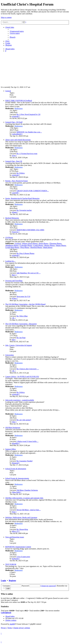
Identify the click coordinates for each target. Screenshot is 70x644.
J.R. (13, 318)
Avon (14, 156)
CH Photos (9, 238)
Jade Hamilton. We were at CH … (29, 273)
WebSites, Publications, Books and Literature (21, 517)
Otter (14, 422)
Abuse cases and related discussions (18, 140)
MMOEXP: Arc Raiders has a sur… (29, 132)
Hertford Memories (12, 218)
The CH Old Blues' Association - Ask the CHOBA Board (25, 304)
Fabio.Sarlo (16, 492)
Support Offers (11, 449)
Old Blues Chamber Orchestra (27, 490)
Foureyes (15, 232)
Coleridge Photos (26, 245)
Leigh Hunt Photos (12, 247)
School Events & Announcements (17, 478)
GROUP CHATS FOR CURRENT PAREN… (33, 191)
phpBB (12, 624)
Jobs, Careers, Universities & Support (19, 345)
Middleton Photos (12, 245)
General (8, 91)
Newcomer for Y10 (23, 296)
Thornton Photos (55, 243)
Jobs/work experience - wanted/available (20, 400)
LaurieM (15, 193)
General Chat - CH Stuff (14, 122)
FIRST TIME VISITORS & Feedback (19, 101)
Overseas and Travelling (14, 281)
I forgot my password (48, 586)
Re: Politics (21, 173)
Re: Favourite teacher (24, 210)
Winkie (14, 212)
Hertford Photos (36, 247)
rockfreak (15, 116)
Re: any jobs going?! (24, 420)
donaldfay (15, 443)
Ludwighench (17, 134)
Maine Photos (61, 245)
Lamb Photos (38, 245)
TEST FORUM (11, 564)
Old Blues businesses (13, 428)
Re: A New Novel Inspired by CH (28, 114)
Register (12, 581)
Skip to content (6, 17)
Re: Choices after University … (28, 369)
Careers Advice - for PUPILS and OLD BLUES (22, 377)
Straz (14, 512)
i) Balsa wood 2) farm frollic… (28, 441)
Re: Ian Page (21, 338)
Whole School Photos (30, 243)
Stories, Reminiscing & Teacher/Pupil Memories (22, 198)
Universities (10, 355)
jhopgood (15, 463)
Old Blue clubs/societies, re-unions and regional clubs (24, 498)
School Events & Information (16, 469)
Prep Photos (25, 247)
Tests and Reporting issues (15, 537)
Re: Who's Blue (22, 316)
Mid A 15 (15, 531)
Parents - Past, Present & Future (17, 181)
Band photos (48, 247)
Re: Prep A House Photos (25, 253)
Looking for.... (10, 261)
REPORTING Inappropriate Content (18, 547)
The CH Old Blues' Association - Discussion (21, 324)
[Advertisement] (35, 69)
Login (3, 581)
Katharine (15, 559)
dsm (13, 340)
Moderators (19, 108)
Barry (14, 275)
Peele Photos (43, 243)
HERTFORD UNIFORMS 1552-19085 (30, 230)
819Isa (14, 298)
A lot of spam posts (23, 557)
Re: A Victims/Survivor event (27, 154)
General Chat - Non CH (14, 161)
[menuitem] (17, 31)
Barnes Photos (49, 245)
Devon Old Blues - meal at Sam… (29, 510)
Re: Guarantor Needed (24, 461)
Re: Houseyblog (22, 529)
